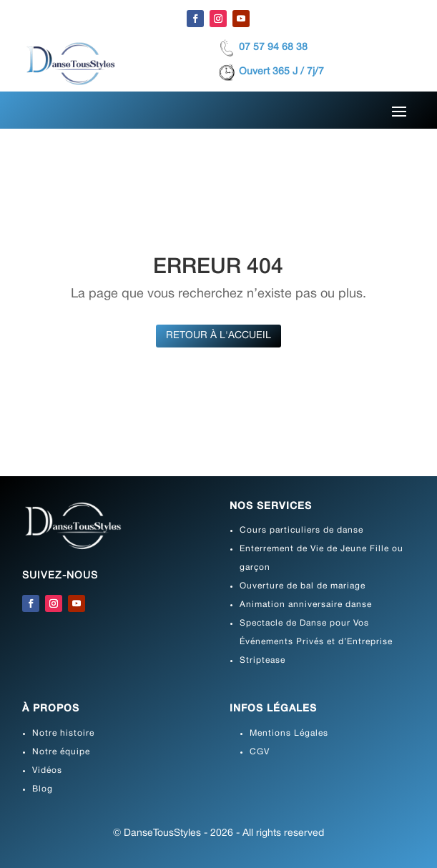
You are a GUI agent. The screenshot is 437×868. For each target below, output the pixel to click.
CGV (260, 752)
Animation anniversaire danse (306, 605)
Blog (43, 789)
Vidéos (47, 770)
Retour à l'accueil (218, 336)
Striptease (262, 660)
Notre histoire (63, 733)
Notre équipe (61, 752)
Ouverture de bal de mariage (303, 586)
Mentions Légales (289, 733)
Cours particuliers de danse (301, 530)
